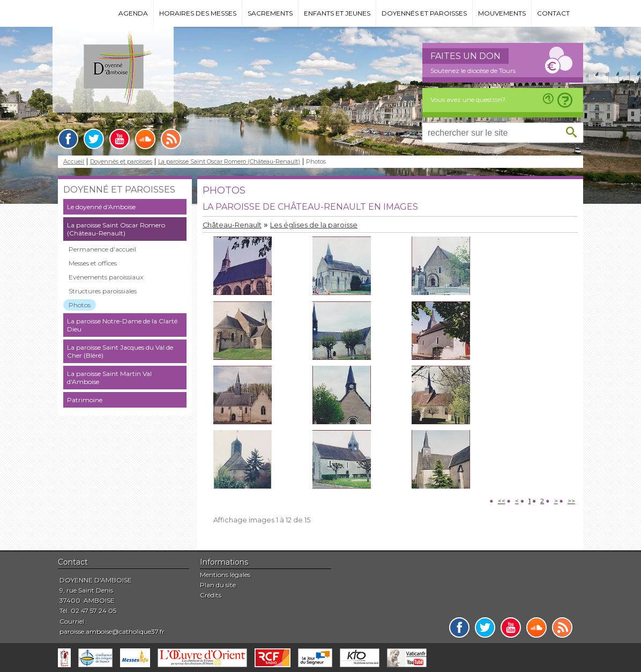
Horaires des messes (198, 13)
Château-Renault (232, 225)
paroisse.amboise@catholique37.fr (112, 632)
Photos (80, 305)
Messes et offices (93, 263)
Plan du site (218, 585)
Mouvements (502, 13)
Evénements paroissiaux (106, 277)
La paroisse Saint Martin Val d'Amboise (109, 378)
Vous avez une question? (468, 99)
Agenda (133, 13)
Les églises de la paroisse (314, 225)
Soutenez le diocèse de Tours (473, 71)
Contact (553, 13)
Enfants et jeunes (337, 13)
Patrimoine (85, 400)
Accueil (74, 162)
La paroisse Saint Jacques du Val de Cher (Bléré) (120, 351)
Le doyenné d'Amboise (101, 207)
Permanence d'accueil (102, 249)
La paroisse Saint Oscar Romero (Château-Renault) (229, 162)
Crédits (211, 595)
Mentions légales (225, 575)
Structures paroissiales (103, 291)
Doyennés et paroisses (424, 13)
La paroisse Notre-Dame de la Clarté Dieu (122, 325)
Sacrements (270, 13)
